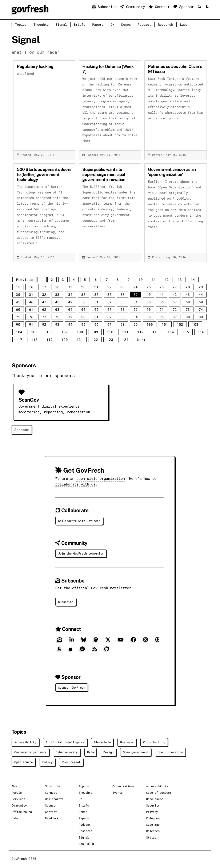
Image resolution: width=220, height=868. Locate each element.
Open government (136, 752)
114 (171, 332)
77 (44, 317)
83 (123, 317)
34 (70, 294)
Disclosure (155, 799)
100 (150, 324)
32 (44, 294)
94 (70, 324)
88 (188, 317)
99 (136, 324)
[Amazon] (59, 650)
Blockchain (102, 742)
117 (19, 339)
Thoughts (41, 25)
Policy (47, 762)
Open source (24, 762)
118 (34, 339)
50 (83, 302)
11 (154, 279)
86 (162, 317)
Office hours (22, 812)
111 (125, 332)
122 (95, 339)
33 (57, 294)
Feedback (52, 818)
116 (201, 332)
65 (83, 309)
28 (188, 287)
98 (123, 324)
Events (117, 793)
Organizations (123, 786)
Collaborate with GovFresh (79, 521)
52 (109, 302)
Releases (153, 831)
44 (201, 294)
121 (80, 339)
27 (175, 287)
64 (70, 309)
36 (96, 294)
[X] (108, 641)
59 (201, 302)
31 (31, 294)
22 (109, 287)
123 (110, 339)
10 (141, 279)
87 (175, 317)
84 (136, 317)
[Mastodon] (96, 641)
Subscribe (106, 7)
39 (136, 294)
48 (57, 302)
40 (149, 294)
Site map (153, 825)
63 (57, 309)
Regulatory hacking (35, 67)
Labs (184, 25)
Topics (21, 25)
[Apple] (71, 650)
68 (123, 309)
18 (57, 287)
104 (19, 332)
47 (44, 302)
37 (109, 294)
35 (83, 294)
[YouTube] (121, 641)
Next (141, 339)
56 (162, 302)
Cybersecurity (67, 752)
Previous (24, 279)
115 (186, 332)
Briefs (80, 25)
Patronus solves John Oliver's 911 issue (175, 69)
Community (134, 7)
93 (57, 324)
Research (165, 25)
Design (108, 752)
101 (165, 324)
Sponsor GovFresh (72, 687)
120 (65, 339)
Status (151, 837)
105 (34, 332)
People (17, 793)
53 (123, 302)
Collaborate (54, 799)
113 (156, 332)
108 (80, 332)
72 (175, 309)
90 (18, 324)
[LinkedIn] (72, 641)
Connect (160, 7)
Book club (86, 844)
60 (18, 309)
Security (153, 805)
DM (112, 25)
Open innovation (170, 752)
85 (149, 317)
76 (31, 317)
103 (195, 324)
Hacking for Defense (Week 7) (108, 69)
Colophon (153, 818)
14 (193, 279)
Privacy (152, 812)
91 (31, 324)
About (16, 786)
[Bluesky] (84, 641)
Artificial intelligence (65, 742)
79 (70, 317)
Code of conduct (159, 793)
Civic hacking (154, 742)
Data (91, 752)
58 (188, 302)
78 (57, 317)
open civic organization (101, 478)
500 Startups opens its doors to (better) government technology (44, 175)
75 (18, 317)
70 (149, 309)
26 (162, 287)
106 (49, 332)
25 (149, 287)
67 (109, 309)
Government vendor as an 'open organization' (172, 172)
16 (31, 287)
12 (167, 279)
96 (96, 324)
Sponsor (185, 7)
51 (96, 302)
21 (96, 287)
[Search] (201, 7)
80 (83, 317)
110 (110, 332)
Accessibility (25, 742)
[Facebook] (133, 641)
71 (162, 309)
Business (127, 742)
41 (162, 294)
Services (18, 799)
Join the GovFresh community (81, 553)
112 (140, 332)
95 (83, 324)
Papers (98, 25)
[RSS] (95, 650)
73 (188, 309)
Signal (61, 25)
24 (136, 287)
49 (70, 302)
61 (31, 309)
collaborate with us (75, 484)
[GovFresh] (30, 9)
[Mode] (207, 7)
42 (175, 294)
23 (123, 287)
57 (175, 302)
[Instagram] (146, 641)
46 (31, 302)
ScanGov (29, 400)
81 (96, 317)
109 (95, 332)
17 (44, 287)
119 (49, 339)
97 (109, 324)
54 (136, 302)
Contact (51, 812)
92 (44, 324)
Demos (126, 25)
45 (18, 302)
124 (125, 339)
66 (96, 309)
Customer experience (30, 752)
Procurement (71, 762)
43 (188, 294)
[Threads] (157, 641)
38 (123, 294)
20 (83, 287)
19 (70, 287)
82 (109, 317)
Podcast (144, 25)
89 (201, 317)
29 (201, 287)
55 (149, 302)
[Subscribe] (60, 641)
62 (44, 309)
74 (201, 309)
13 (180, 279)
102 (180, 324)
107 (65, 332)
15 (18, 287)
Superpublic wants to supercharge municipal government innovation (104, 175)
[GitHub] (107, 650)
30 (18, 294)
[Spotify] (82, 650)
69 (136, 309)
